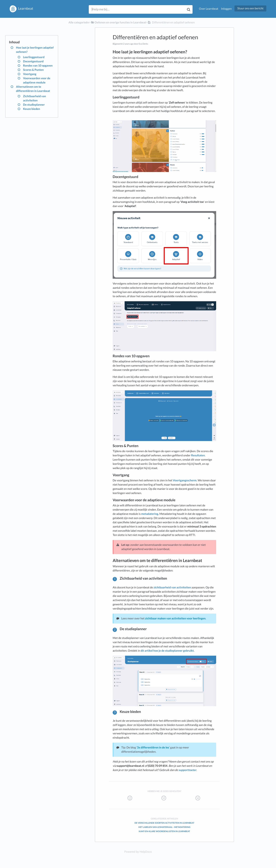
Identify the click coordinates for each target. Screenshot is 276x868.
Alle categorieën (79, 22)
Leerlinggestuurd (34, 57)
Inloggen (226, 9)
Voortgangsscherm (184, 480)
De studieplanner (34, 105)
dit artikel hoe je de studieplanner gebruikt (167, 651)
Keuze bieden (32, 109)
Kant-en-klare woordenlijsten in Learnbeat (164, 831)
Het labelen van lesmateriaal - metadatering (164, 827)
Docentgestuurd (33, 61)
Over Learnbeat (209, 9)
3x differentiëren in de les (153, 747)
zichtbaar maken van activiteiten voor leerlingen (175, 618)
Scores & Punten (33, 70)
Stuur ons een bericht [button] (250, 8)
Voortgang (30, 74)
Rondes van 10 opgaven (38, 66)
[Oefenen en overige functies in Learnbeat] (118, 22)
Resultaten (198, 455)
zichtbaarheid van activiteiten (172, 587)
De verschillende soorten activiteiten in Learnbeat (164, 823)
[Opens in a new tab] (138, 852)
